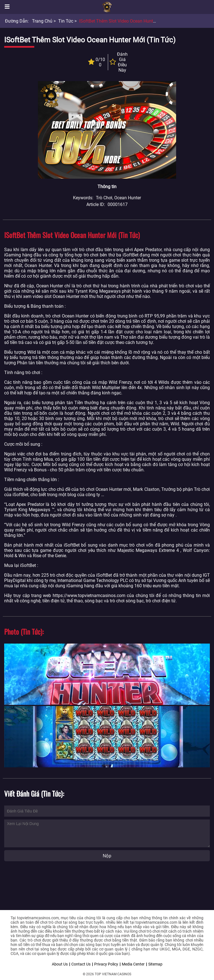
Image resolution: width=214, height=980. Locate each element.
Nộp (107, 856)
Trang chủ (42, 21)
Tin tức (66, 21)
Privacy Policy (106, 964)
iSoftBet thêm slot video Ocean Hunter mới (122, 21)
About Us (60, 964)
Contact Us (81, 964)
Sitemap (155, 964)
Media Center (133, 964)
